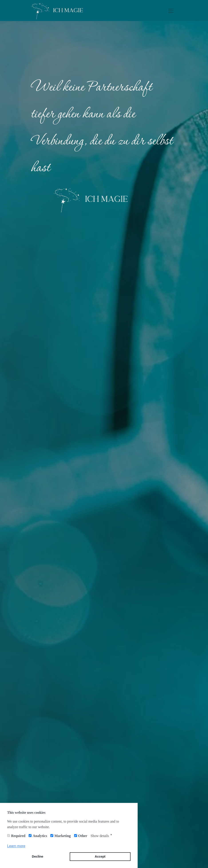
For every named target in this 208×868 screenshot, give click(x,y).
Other (83, 836)
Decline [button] (38, 856)
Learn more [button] (16, 846)
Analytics (40, 836)
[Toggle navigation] (171, 11)
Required (18, 836)
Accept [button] (100, 856)
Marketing (63, 836)
